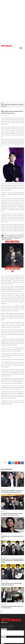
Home (2, 103)
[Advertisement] (12, 12)
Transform (4, 637)
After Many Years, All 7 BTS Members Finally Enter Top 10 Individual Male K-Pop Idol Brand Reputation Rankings (12, 561)
